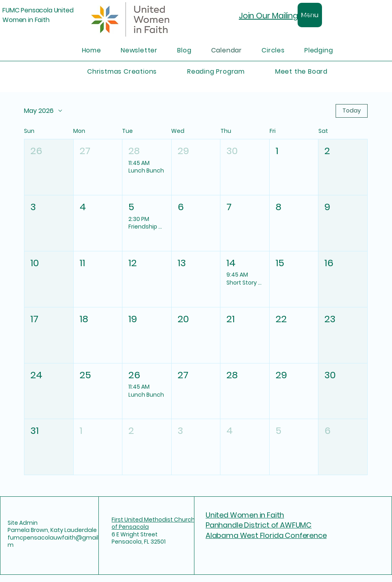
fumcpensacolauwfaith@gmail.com (57, 541)
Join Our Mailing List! (276, 16)
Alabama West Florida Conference (266, 535)
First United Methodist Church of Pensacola (153, 523)
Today (352, 110)
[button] (49, 167)
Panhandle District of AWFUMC (259, 525)
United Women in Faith (245, 515)
